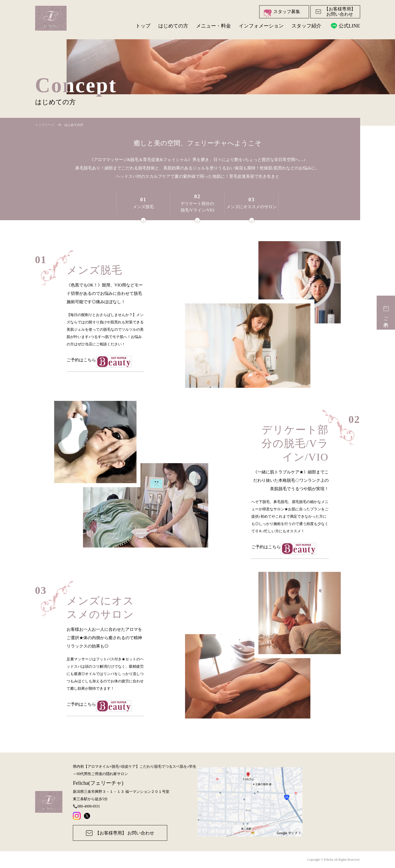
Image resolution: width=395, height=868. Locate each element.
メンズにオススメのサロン (252, 210)
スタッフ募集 (282, 14)
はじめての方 (173, 26)
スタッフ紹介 (306, 26)
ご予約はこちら (105, 364)
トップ (143, 26)
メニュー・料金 (213, 26)
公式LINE (345, 26)
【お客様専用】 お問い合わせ (120, 833)
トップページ (45, 125)
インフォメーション (261, 26)
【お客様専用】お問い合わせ (335, 12)
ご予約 (386, 313)
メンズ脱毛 (143, 210)
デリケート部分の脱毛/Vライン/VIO (197, 208)
